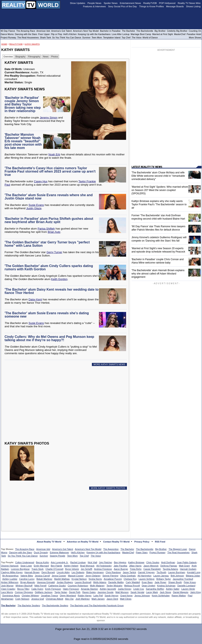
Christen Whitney (30, 596)
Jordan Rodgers (65, 582)
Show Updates (78, 3)
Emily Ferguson (53, 589)
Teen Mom (72, 556)
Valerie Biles (27, 576)
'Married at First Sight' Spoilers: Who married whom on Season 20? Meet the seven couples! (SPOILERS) (160, 190)
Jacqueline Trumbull (183, 579)
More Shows (195, 37)
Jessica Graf (38, 599)
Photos (55, 57)
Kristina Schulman (166, 586)
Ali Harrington (144, 576)
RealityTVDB (16, 44)
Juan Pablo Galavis (187, 562)
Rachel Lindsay (78, 562)
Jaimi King (195, 592)
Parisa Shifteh (46, 229)
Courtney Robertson (78, 586)
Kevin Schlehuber (161, 596)
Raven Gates (89, 592)
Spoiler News (111, 3)
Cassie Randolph (152, 569)
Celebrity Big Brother (177, 31)
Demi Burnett (48, 572)
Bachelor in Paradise (110, 31)
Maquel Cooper (76, 576)
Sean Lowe (26, 566)
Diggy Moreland (68, 596)
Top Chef (84, 556)
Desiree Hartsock (10, 566)
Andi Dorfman (168, 562)
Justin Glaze (34, 208)
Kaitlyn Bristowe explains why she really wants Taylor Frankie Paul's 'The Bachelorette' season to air (159, 204)
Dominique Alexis (11, 596)
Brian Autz (54, 232)
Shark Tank (46, 37)
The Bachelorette (145, 549)
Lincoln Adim (63, 572)
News (46, 57)
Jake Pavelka (120, 566)
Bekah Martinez (44, 579)
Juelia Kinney (125, 589)
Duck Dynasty (41, 552)
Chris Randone (113, 572)
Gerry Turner (54, 252)
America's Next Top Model (88, 549)
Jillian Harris (135, 566)
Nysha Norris (95, 579)
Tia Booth (161, 572)
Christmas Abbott (55, 599)
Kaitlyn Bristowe (136, 562)
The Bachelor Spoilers (29, 605)
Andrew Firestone (103, 569)
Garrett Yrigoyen (146, 572)
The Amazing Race (25, 549)
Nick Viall (92, 562)
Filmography (34, 57)
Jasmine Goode (105, 592)
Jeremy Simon (49, 118)
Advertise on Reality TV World (83, 542)
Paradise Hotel (194, 34)
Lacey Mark (152, 592)
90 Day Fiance (8, 31)
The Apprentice (111, 549)
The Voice (96, 556)
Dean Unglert (148, 586)
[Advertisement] (61, 407)
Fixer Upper (44, 34)
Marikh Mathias (62, 579)
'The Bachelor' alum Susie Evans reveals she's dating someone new (47, 315)
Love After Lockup (121, 34)
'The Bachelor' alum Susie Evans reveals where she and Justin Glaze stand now (49, 197)
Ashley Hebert (71, 566)
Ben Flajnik (56, 566)
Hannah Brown (32, 572)
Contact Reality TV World (116, 542)
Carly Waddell (133, 582)
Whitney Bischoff (24, 586)
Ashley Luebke (10, 579)
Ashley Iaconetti (108, 589)
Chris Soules (153, 562)
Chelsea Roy (130, 579)
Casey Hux (41, 181)
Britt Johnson (177, 576)
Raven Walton (179, 596)
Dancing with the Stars (21, 552)
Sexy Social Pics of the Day (122, 6)
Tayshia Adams (170, 569)
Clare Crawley (8, 589)
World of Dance (150, 37)
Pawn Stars (142, 552)
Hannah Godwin (188, 569)
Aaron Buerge (121, 569)
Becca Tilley (23, 589)
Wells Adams (100, 582)
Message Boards (175, 6)
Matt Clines (126, 599)
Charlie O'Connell (54, 569)
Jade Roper (160, 582)
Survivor (44, 556)
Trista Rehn (136, 569)
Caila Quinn (37, 589)
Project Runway (158, 552)
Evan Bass (147, 582)
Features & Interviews (95, 6)
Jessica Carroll (42, 576)
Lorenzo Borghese (20, 569)
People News (94, 3)
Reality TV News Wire (189, 3)
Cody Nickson (22, 599)
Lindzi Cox (139, 589)
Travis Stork (38, 569)
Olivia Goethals (128, 576)
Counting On (195, 31)
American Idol (43, 549)
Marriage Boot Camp (141, 34)
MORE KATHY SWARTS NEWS (109, 364)
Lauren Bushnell (83, 582)
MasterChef (128, 552)
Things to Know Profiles (151, 6)
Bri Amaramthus (10, 576)
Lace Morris (7, 592)
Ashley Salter (173, 589)
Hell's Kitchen (78, 552)
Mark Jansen (98, 599)
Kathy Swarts (32, 44)
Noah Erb (54, 154)
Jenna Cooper (59, 576)
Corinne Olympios (24, 592)
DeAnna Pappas (169, 566)
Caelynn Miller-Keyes (12, 572)
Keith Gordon (59, 279)
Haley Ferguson (71, 589)
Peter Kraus (190, 582)
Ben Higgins (120, 562)
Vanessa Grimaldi (46, 582)
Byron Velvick (72, 569)
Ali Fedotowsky (104, 566)
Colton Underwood (25, 562)
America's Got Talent (63, 549)
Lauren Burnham (177, 572)
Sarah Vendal (137, 592)
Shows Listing (193, 6)
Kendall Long (194, 572)
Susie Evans (36, 205)
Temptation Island (112, 37)
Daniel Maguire (181, 592)
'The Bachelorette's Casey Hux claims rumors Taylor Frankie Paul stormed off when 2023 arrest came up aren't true (50, 171)
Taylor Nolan (61, 592)
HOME (4, 44)
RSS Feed (160, 542)
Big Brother (161, 549)
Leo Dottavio (78, 572)
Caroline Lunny (27, 579)
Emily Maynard (41, 566)
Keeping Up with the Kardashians (103, 552)
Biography (20, 57)
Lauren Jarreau (161, 576)
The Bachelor (127, 549)
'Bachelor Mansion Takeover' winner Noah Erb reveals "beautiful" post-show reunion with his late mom (23, 141)
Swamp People (57, 556)
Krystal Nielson (79, 579)
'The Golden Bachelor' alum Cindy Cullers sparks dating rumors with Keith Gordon (49, 268)
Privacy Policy (142, 542)
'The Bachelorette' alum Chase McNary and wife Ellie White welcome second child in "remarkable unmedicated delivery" (158, 176)
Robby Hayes (85, 596)
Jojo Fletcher (105, 562)
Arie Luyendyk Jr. (60, 562)
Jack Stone (165, 592)
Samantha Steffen (155, 589)
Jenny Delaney (93, 576)
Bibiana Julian (193, 576)
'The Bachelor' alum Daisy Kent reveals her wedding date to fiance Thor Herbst (52, 291)
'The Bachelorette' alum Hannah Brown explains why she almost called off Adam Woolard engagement (158, 274)
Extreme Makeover (59, 552)
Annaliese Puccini (113, 579)
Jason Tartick (129, 572)
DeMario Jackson (44, 592)
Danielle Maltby (116, 582)
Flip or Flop (57, 34)
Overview (8, 57)
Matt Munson (122, 592)
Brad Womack (87, 566)
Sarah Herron (112, 596)
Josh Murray (7, 586)
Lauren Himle (188, 589)
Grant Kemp (126, 596)
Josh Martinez (83, 599)
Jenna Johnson (142, 596)
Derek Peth (75, 592)
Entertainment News (130, 3)
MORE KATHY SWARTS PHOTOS (108, 488)
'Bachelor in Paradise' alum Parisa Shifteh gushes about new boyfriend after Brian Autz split (49, 220)
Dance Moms (7, 34)
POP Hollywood (167, 3)
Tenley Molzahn (114, 586)
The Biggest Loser (178, 549)
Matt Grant (184, 566)
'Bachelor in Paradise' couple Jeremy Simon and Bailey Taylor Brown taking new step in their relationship (23, 104)
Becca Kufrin (43, 562)
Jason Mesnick (151, 566)
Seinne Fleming (110, 576)
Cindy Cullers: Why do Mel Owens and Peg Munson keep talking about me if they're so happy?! (49, 338)
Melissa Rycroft (132, 586)
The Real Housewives (178, 552)
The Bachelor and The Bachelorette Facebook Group (97, 605)
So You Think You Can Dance (23, 556)
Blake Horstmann (95, 572)
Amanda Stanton (89, 589)
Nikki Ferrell (40, 586)
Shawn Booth (175, 582)
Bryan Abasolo (28, 582)
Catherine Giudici (57, 586)
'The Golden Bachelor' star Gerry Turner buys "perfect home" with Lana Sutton (47, 244)
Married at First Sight (162, 34)
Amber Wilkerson (10, 582)
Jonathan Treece (50, 596)
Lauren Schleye (146, 579)
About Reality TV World (49, 542)
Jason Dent (112, 599)
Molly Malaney (97, 586)
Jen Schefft (86, 569)
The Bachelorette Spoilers (55, 605)
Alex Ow (69, 599)
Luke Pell (98, 596)
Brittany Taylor (164, 579)
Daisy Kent (35, 299)
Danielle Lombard (186, 586)
